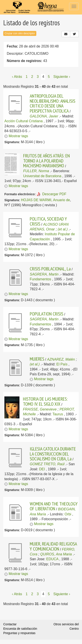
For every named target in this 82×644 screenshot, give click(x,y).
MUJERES (37, 359)
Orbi (68, 514)
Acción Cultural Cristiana (24, 121)
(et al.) (63, 229)
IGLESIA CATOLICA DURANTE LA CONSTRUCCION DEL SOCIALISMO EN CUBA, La (53, 454)
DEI (42, 469)
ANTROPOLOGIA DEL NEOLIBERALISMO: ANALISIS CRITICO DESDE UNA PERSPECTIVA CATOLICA (52, 103)
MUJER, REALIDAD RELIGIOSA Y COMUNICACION (53, 546)
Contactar (10, 624)
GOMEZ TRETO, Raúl (47, 464)
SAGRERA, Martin (44, 274)
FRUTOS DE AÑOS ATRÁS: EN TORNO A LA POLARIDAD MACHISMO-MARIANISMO (46, 161)
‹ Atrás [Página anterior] (17, 77)
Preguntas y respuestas (19, 633)
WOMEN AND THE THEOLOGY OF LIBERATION (54, 506)
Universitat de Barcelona (42, 176)
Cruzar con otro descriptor (20, 33)
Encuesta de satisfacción (20, 629)
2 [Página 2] (32, 77)
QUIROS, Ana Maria (56, 554)
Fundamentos (40, 279)
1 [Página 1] (27, 77)
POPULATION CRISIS (46, 314)
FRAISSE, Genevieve (40, 409)
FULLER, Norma (36, 171)
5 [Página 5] (49, 77)
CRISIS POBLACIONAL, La (50, 269)
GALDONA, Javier (44, 116)
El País (62, 364)
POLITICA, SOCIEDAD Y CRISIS (48, 221)
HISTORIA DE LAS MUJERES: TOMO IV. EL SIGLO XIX (45, 401)
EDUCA (52, 559)
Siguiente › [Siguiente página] (62, 77)
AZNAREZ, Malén (61, 359)
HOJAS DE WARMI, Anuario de (45, 200)
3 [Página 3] (38, 77)
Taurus (58, 414)
